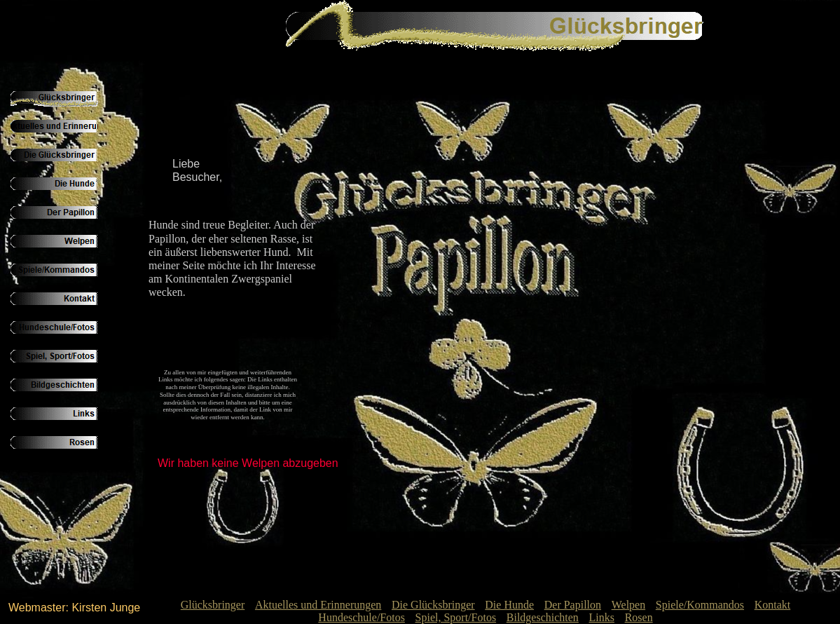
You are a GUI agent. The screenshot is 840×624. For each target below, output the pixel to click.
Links (602, 617)
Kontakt (773, 605)
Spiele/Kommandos (700, 605)
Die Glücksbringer (433, 605)
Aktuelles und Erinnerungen (318, 605)
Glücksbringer (213, 605)
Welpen (628, 605)
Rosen (639, 617)
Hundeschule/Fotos (362, 617)
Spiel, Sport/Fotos (456, 617)
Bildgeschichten (543, 617)
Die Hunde (509, 605)
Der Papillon (573, 605)
